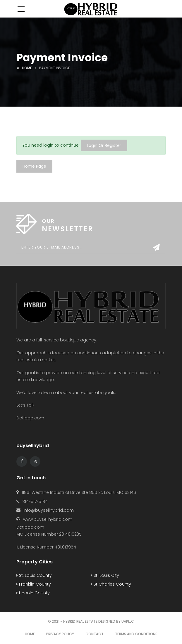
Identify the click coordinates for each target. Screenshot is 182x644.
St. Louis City (105, 575)
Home (27, 68)
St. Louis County (34, 575)
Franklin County (34, 584)
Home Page (34, 166)
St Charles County (111, 584)
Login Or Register (104, 145)
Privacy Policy (60, 634)
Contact (95, 634)
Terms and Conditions (136, 634)
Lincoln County (33, 593)
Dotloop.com (31, 418)
